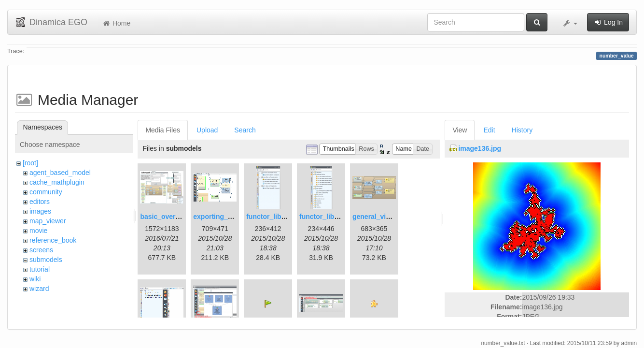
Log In (608, 22)
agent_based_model (60, 173)
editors (40, 202)
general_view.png (381, 217)
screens (41, 250)
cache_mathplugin (57, 182)
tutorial (40, 269)
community (46, 192)
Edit (489, 130)
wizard (39, 289)
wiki (35, 279)
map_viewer (48, 221)
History (522, 130)
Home (116, 23)
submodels (46, 260)
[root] (30, 163)
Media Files (163, 130)
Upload (207, 130)
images (40, 211)
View (460, 130)
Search (245, 130)
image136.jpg (480, 148)
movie (38, 231)
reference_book (53, 240)
